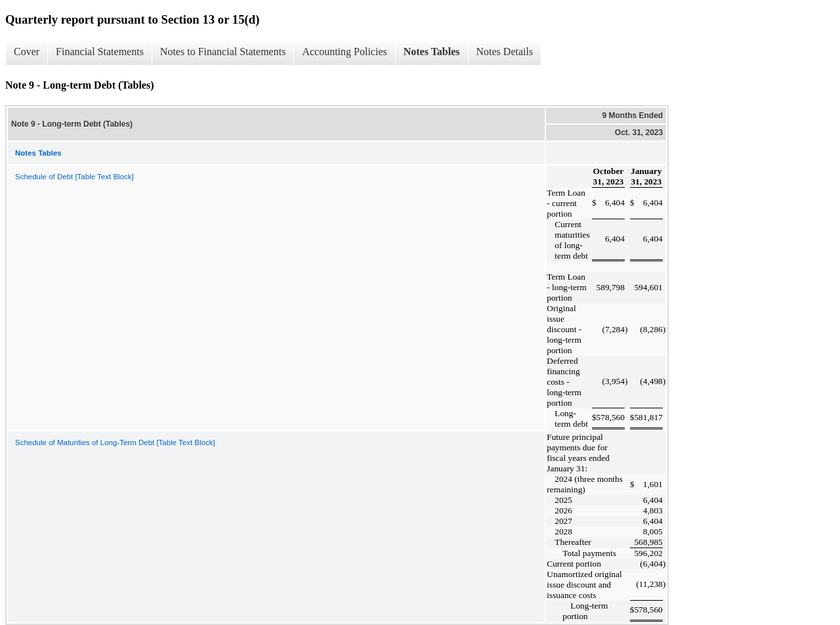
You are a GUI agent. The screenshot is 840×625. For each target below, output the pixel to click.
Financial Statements (100, 52)
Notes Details (505, 52)
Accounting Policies (344, 52)
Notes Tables (432, 52)
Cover (27, 52)
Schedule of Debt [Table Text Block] (74, 177)
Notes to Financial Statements (223, 52)
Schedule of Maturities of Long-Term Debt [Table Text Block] (115, 442)
